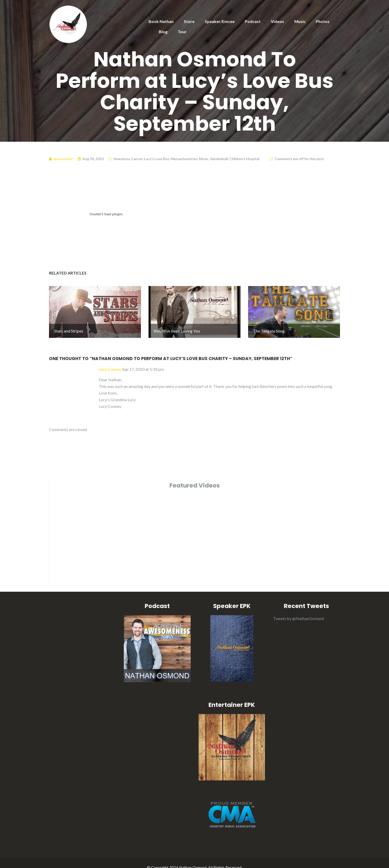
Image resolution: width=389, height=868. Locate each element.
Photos (323, 21)
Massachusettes (184, 159)
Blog (163, 32)
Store (189, 21)
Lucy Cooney (110, 359)
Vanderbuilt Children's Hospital (235, 159)
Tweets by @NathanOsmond (299, 609)
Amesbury (122, 159)
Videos (277, 21)
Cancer (137, 159)
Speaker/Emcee (220, 21)
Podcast (253, 21)
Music (300, 21)
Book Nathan (161, 21)
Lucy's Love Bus (157, 159)
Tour (182, 32)
